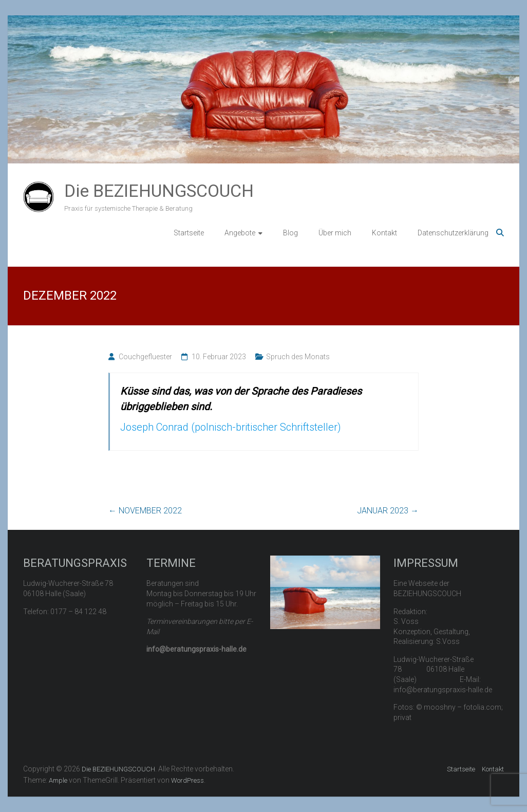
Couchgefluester (145, 357)
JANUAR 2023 (388, 511)
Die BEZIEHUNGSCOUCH (159, 191)
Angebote (240, 233)
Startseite (189, 233)
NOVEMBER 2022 (145, 511)
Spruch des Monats (298, 357)
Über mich (335, 233)
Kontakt (384, 233)
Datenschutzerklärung (453, 233)
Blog (290, 233)
